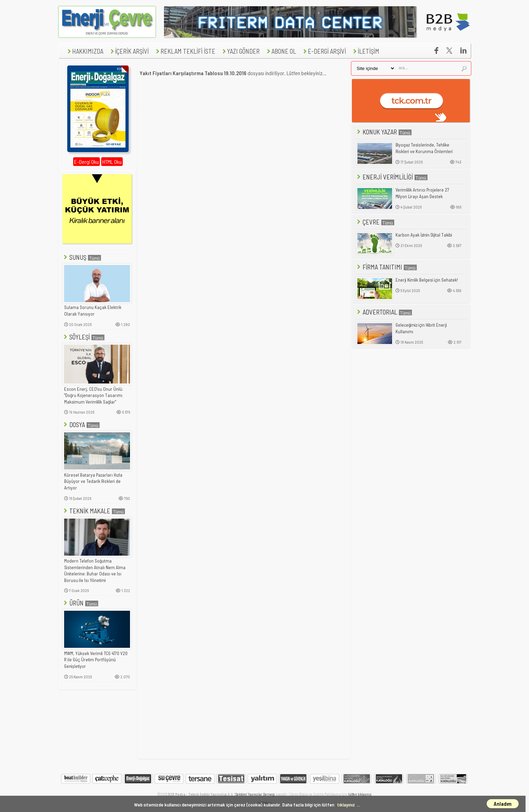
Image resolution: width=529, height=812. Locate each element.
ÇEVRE (375, 222)
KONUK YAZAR (384, 132)
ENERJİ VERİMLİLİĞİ (392, 177)
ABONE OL (281, 51)
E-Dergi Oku (86, 162)
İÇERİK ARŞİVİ (129, 51)
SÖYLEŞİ (84, 337)
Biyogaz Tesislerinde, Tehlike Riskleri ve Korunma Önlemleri (424, 148)
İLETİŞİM (365, 51)
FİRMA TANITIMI (386, 267)
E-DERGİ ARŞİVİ (324, 51)
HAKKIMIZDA (85, 51)
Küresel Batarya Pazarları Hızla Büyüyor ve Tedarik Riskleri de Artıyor (93, 481)
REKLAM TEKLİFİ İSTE (185, 51)
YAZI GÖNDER (240, 51)
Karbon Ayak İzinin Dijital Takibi (424, 235)
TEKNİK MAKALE (94, 511)
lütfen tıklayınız (360, 794)
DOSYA (81, 425)
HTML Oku (112, 162)
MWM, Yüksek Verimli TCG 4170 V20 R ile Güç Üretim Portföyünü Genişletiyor (96, 660)
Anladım (503, 804)
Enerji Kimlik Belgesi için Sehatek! (427, 280)
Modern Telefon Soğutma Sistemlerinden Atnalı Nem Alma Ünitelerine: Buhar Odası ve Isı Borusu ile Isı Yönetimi (95, 571)
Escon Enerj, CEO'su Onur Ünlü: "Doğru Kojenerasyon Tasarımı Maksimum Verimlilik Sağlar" (94, 395)
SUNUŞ (82, 257)
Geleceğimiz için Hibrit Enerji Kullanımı (421, 328)
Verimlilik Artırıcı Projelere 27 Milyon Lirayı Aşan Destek (422, 193)
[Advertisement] (244, 160)
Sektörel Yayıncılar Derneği (255, 794)
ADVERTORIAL (384, 312)
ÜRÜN (80, 603)
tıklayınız (346, 805)
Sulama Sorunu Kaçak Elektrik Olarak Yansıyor (93, 311)
